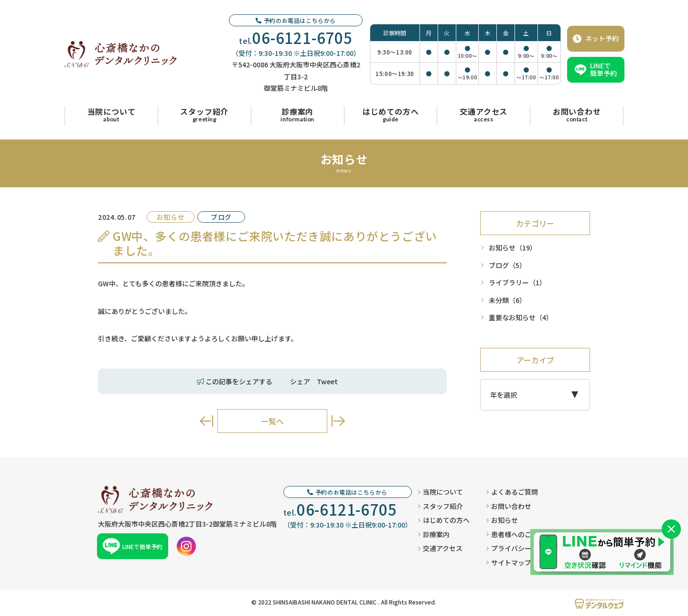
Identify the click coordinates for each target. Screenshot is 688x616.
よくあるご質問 (512, 492)
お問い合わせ (509, 506)
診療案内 (434, 534)
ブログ (507, 265)
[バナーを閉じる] (671, 529)
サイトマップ (509, 562)
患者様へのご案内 (516, 534)
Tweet (327, 381)
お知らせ (513, 248)
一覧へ (272, 421)
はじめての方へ (444, 520)
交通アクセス (440, 548)
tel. (296, 38)
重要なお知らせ (521, 318)
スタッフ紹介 (441, 506)
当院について (441, 492)
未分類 (507, 300)
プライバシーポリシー (522, 548)
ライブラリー (517, 283)
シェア (300, 381)
